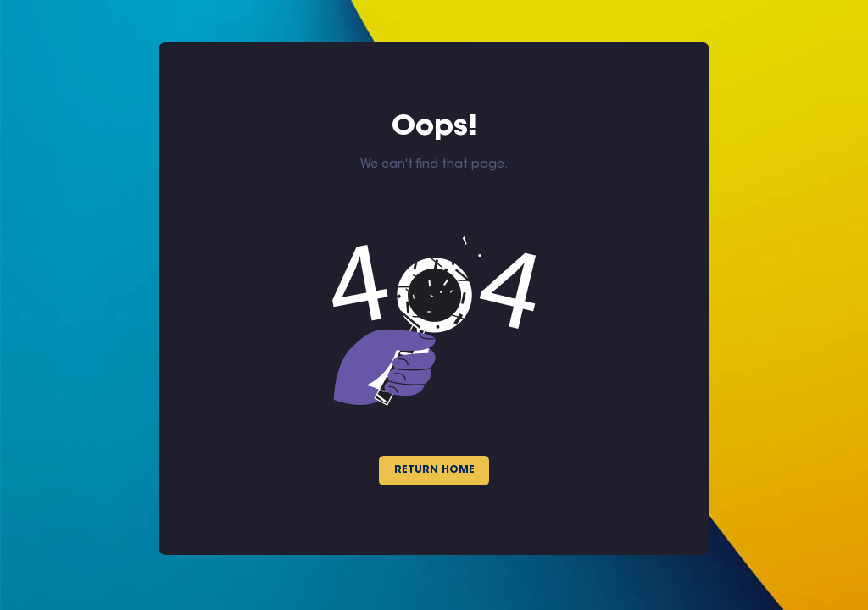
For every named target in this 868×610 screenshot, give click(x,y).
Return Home (434, 470)
